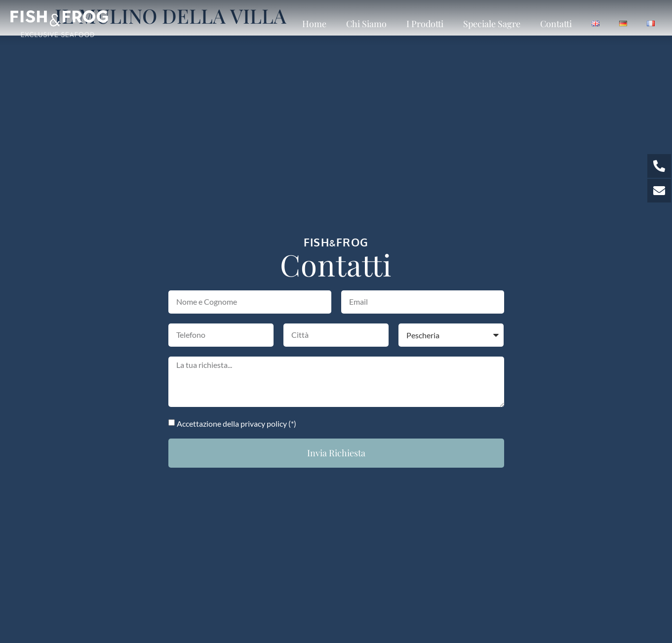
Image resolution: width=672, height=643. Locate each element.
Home (314, 24)
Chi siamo (366, 24)
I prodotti (425, 24)
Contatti (556, 24)
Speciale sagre (492, 24)
